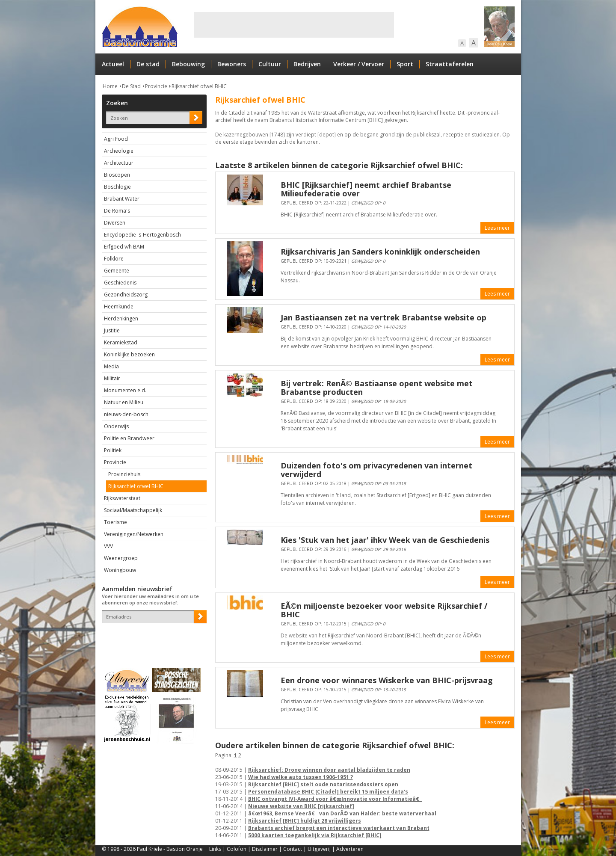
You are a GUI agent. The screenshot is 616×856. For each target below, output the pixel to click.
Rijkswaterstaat (122, 498)
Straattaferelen (450, 64)
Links (215, 849)
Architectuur (119, 163)
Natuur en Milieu (124, 402)
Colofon (237, 849)
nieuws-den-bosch (126, 414)
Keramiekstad (121, 342)
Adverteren (350, 849)
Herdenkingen (121, 318)
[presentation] (152, 638)
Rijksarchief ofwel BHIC (199, 86)
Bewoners (232, 64)
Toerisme (115, 522)
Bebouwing (188, 64)
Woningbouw (120, 570)
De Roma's (117, 211)
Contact (293, 849)
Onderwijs (116, 426)
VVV (108, 546)
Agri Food (116, 139)
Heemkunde (119, 307)
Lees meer (497, 228)
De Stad (131, 86)
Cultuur (270, 64)
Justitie (112, 330)
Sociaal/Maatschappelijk (133, 510)
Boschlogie (117, 187)
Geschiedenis (120, 283)
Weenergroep (121, 558)
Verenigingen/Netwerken (134, 534)
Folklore (114, 259)
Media (111, 366)
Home (110, 86)
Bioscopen (117, 175)
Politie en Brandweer (129, 438)
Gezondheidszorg (126, 295)
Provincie (156, 86)
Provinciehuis (124, 474)
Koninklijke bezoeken (129, 354)
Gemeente (117, 271)
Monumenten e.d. (125, 390)
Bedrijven (307, 64)
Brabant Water (122, 199)
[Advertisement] (294, 25)
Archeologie (119, 151)
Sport (405, 64)
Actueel (113, 64)
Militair (112, 378)
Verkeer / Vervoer (359, 64)
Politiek (113, 450)
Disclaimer (265, 849)
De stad (148, 64)
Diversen (115, 223)
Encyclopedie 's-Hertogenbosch (142, 235)
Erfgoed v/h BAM (124, 247)
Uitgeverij (319, 849)
